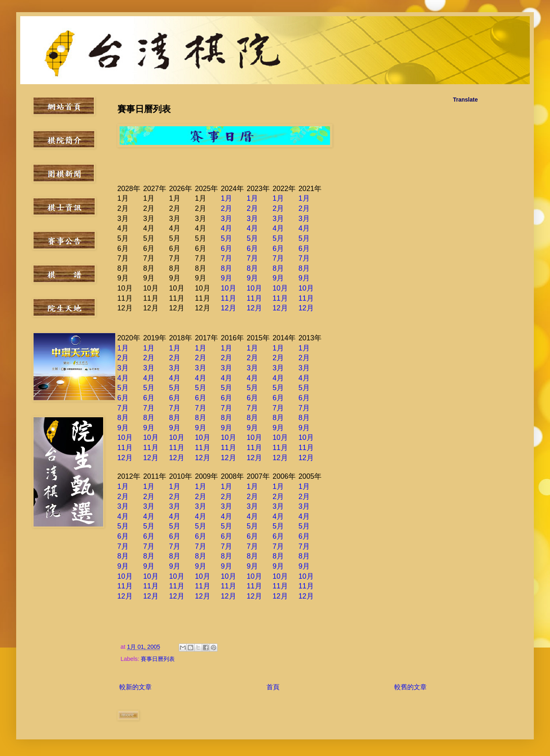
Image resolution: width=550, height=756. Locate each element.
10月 (228, 288)
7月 (226, 258)
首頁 (273, 687)
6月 (226, 248)
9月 (226, 278)
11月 (228, 298)
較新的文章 (135, 687)
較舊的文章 (410, 687)
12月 (228, 308)
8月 (226, 268)
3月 (226, 219)
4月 (226, 228)
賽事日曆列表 (158, 659)
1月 (226, 198)
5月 (226, 238)
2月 (226, 208)
